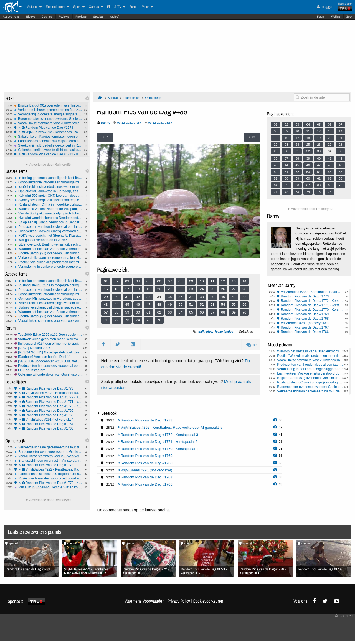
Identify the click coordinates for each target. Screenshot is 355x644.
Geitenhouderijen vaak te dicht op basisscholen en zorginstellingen (48, 150)
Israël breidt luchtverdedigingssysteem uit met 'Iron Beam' (49, 187)
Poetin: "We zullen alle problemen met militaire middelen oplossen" (49, 262)
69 (234, 312)
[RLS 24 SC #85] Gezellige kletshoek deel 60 (49, 352)
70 (244, 312)
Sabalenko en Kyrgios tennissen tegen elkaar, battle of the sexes (48, 137)
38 (202, 297)
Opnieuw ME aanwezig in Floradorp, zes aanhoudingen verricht (49, 191)
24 (202, 289)
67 (212, 312)
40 (223, 297)
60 (138, 312)
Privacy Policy (179, 601)
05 (148, 281)
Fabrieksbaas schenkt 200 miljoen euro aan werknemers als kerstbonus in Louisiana (48, 141)
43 (106, 305)
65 (191, 312)
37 (191, 297)
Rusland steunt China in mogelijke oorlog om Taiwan (49, 204)
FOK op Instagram (49, 370)
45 (127, 305)
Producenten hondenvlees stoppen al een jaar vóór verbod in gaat (49, 366)
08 (180, 281)
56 (244, 305)
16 (116, 289)
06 (159, 281)
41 (234, 297)
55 (234, 305)
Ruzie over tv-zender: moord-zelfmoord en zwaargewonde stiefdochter (49, 478)
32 (138, 297)
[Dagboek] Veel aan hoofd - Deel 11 (49, 357)
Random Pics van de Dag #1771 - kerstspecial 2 (49, 402)
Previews (81, 17)
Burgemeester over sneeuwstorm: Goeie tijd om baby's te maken (48, 119)
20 (159, 289)
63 (170, 312)
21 (170, 289)
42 (244, 297)
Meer (147, 7)
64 (180, 312)
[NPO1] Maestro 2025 (49, 348)
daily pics (205, 332)
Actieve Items (11, 17)
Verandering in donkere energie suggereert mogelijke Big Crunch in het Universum (48, 114)
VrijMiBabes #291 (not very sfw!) (49, 420)
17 (127, 289)
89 (251, 345)
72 (116, 320)
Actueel (34, 7)
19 (148, 289)
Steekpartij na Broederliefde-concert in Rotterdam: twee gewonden (48, 145)
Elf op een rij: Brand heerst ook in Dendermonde (49, 222)
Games (96, 7)
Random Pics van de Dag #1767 (49, 424)
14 (244, 281)
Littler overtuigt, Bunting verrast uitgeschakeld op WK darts (49, 244)
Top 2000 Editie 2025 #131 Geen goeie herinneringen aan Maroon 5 (49, 335)
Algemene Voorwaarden (145, 601)
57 (106, 312)
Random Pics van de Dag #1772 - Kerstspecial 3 (48, 154)
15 (106, 289)
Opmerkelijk (153, 98)
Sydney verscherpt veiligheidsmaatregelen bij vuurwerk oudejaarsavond (49, 200)
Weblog (335, 17)
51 (191, 305)
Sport (79, 7)
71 (106, 320)
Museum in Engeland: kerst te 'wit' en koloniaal (49, 487)
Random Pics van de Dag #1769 (49, 411)
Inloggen (325, 7)
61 (148, 312)
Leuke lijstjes (131, 98)
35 (170, 297)
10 (202, 281)
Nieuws (31, 17)
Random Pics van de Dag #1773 (48, 128)
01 (106, 281)
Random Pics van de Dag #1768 (49, 415)
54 (223, 305)
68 (223, 312)
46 (138, 305)
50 (180, 305)
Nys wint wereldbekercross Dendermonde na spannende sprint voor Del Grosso (49, 218)
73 (127, 320)
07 (170, 281)
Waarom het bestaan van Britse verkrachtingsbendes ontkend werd (49, 249)
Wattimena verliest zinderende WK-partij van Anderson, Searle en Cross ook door (49, 209)
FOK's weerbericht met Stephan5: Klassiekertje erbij (49, 236)
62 (159, 312)
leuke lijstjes (224, 332)
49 (170, 305)
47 (148, 305)
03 (127, 281)
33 (148, 297)
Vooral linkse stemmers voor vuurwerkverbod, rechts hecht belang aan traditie (48, 123)
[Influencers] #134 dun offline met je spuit (49, 344)
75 (148, 320)
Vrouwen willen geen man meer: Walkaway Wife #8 (49, 339)
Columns (47, 17)
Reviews (64, 17)
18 (138, 289)
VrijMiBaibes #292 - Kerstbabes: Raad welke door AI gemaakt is (48, 132)
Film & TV (116, 7)
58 (116, 312)
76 (159, 320)
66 (202, 312)
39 (212, 297)
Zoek (349, 17)
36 (180, 297)
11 (212, 281)
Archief (114, 17)
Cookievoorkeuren (208, 601)
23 (191, 289)
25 (212, 289)
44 (116, 305)
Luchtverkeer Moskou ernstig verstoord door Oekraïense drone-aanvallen (49, 231)
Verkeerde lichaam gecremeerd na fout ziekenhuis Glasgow (48, 110)
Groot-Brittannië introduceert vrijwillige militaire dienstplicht (49, 182)
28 (244, 289)
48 (159, 305)
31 (127, 297)
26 (223, 289)
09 (191, 281)
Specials (98, 17)
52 (202, 305)
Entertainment (57, 7)
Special (113, 98)
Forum (321, 17)
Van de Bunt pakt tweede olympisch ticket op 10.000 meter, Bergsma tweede (49, 213)
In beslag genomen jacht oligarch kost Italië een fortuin (49, 178)
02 (116, 281)
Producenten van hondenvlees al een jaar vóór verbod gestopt (49, 227)
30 (116, 297)
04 (138, 281)
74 (138, 320)
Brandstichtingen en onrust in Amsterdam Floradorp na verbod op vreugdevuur (49, 461)
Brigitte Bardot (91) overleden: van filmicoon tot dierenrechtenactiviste (48, 105)
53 (212, 305)
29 (106, 297)
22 (180, 289)
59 (127, 312)
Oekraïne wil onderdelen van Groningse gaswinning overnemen (49, 375)
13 (234, 281)
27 (234, 289)
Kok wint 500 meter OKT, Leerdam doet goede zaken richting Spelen (49, 196)
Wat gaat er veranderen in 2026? (49, 240)
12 (223, 281)
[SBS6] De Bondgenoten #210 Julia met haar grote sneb (49, 361)
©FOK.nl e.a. (345, 616)
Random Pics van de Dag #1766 (49, 428)
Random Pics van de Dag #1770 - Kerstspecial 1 (49, 406)
